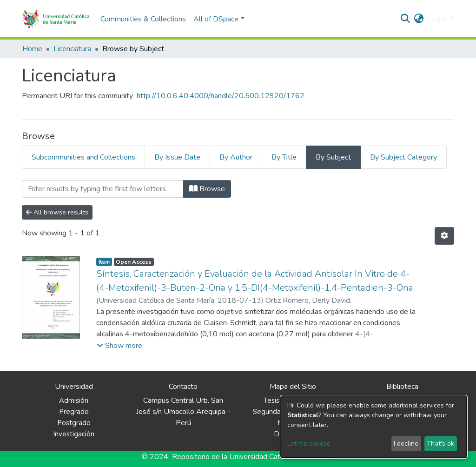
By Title (284, 157)
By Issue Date (177, 157)
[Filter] (103, 189)
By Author (236, 157)
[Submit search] (406, 19)
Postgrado (74, 423)
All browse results (57, 212)
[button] (419, 19)
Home (32, 49)
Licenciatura (72, 49)
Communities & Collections (143, 19)
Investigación (74, 434)
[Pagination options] (444, 236)
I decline (406, 444)
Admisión (74, 400)
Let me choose (309, 444)
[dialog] (374, 427)
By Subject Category (403, 157)
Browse (207, 189)
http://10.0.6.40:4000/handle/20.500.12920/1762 (221, 96)
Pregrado (74, 412)
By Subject (333, 157)
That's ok (440, 444)
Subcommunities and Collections (83, 157)
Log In (438, 19)
